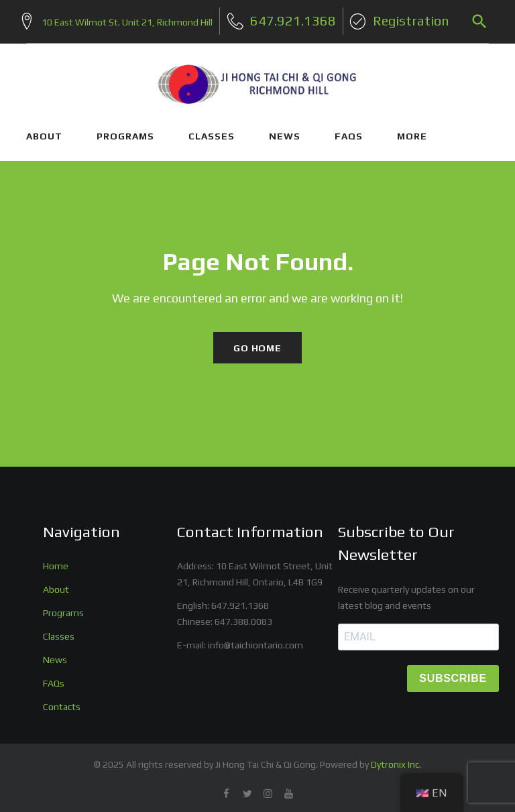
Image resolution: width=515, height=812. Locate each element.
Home (56, 561)
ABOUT (44, 131)
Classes (59, 632)
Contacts (62, 702)
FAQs (349, 131)
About (56, 585)
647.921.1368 (240, 601)
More (412, 131)
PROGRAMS (125, 131)
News (55, 655)
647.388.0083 (243, 617)
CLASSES (212, 131)
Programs (63, 608)
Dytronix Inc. (396, 760)
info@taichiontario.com (255, 640)
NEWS (285, 131)
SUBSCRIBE (453, 674)
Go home (257, 343)
